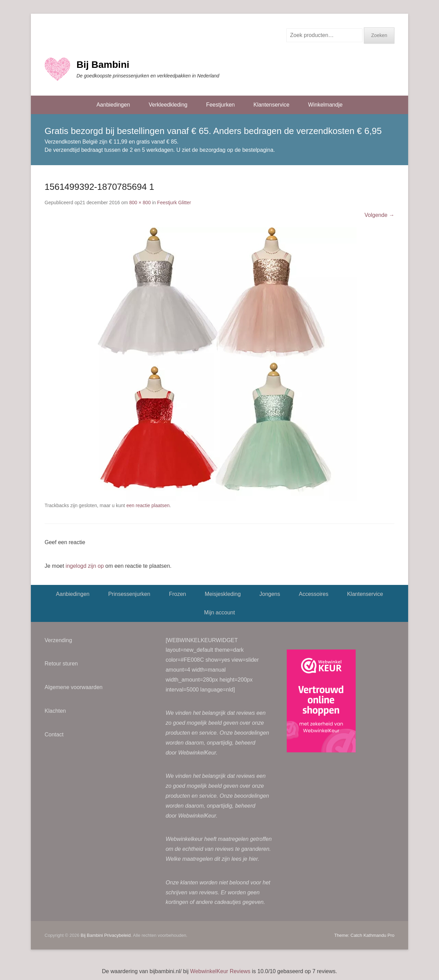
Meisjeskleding (223, 594)
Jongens (270, 594)
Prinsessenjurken (129, 594)
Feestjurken (221, 105)
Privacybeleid (117, 935)
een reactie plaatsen (148, 505)
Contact (54, 734)
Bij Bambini (103, 65)
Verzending (58, 640)
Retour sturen (61, 664)
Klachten (55, 711)
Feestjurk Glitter (174, 203)
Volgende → (379, 215)
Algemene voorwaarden (74, 687)
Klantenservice (271, 105)
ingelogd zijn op (85, 566)
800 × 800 (140, 203)
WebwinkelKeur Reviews (220, 971)
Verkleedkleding (168, 105)
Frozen (178, 594)
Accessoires (313, 594)
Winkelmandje (325, 105)
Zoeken (379, 35)
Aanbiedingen (113, 105)
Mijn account (219, 612)
